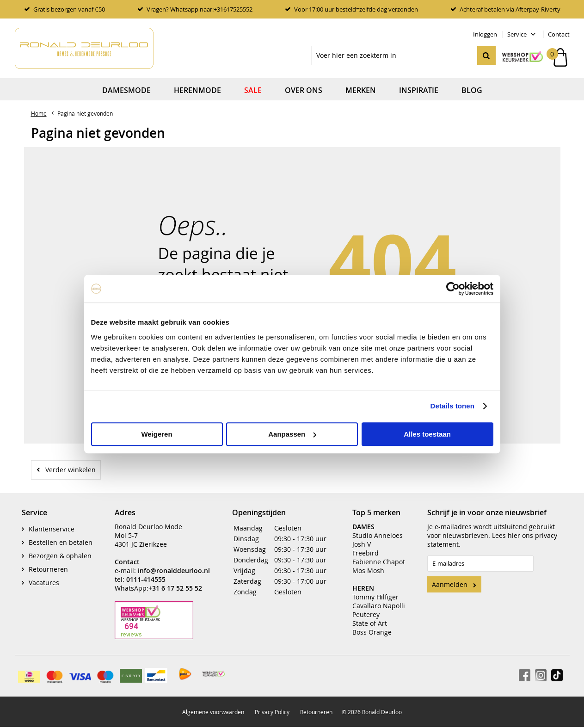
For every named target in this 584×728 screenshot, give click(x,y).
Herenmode (197, 90)
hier (514, 529)
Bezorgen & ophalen (60, 549)
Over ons (304, 90)
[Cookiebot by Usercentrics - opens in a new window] (453, 289)
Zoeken (486, 56)
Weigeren (157, 434)
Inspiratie (419, 90)
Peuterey (366, 608)
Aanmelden (450, 578)
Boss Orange (372, 626)
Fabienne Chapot (379, 555)
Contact (559, 34)
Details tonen (452, 406)
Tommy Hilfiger (375, 590)
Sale (253, 90)
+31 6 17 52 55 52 (175, 582)
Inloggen (485, 34)
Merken (361, 90)
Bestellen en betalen (61, 536)
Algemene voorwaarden (213, 705)
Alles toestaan (427, 434)
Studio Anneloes (378, 529)
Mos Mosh (368, 564)
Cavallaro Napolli (379, 599)
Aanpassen (292, 434)
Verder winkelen (71, 470)
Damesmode (126, 90)
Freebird (366, 546)
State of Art (370, 617)
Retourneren (48, 563)
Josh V (362, 538)
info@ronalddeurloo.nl (174, 564)
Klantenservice (52, 522)
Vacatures (44, 576)
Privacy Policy (272, 705)
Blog (472, 90)
